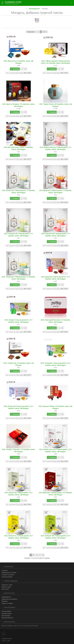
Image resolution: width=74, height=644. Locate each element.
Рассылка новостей (7, 618)
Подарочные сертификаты (9, 599)
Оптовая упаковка (7, 577)
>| (43, 555)
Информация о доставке (9, 573)
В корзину (15, 69)
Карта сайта (5, 589)
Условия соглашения (8, 575)
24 (45, 32)
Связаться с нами (7, 585)
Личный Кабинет (7, 611)
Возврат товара (6, 587)
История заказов (7, 614)
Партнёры (5, 601)
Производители (34, 9)
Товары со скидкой (7, 603)
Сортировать (32, 32)
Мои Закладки (6, 616)
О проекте (5, 570)
